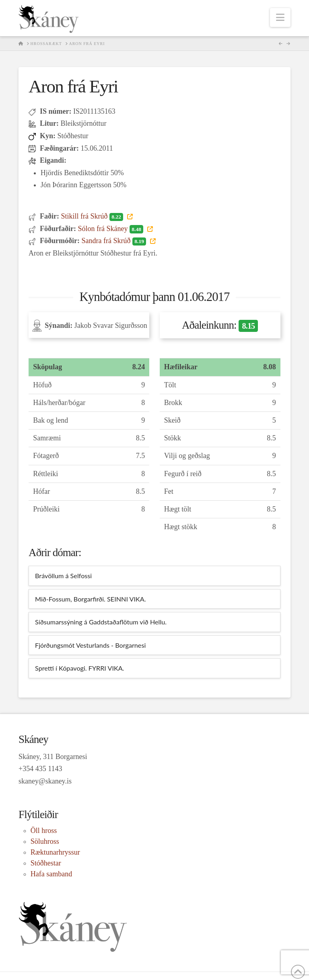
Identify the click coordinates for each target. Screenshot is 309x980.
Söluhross (45, 841)
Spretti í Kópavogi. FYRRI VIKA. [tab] (79, 668)
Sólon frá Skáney (111, 229)
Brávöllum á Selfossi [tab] (63, 576)
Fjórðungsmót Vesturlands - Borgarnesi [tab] (90, 645)
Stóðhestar (46, 863)
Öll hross (44, 831)
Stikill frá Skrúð (93, 216)
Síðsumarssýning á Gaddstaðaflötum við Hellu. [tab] (101, 622)
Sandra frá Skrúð (114, 241)
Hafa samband (51, 874)
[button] (280, 17)
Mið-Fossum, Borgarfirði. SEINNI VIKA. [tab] (90, 599)
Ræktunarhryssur (55, 852)
